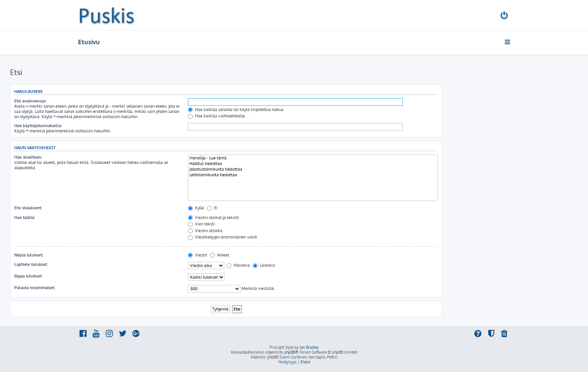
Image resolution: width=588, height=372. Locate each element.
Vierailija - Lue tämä (313, 158)
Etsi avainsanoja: (30, 101)
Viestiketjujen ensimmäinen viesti (223, 237)
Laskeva (264, 265)
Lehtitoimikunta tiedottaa (313, 175)
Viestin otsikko (205, 231)
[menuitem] (505, 16)
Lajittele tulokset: (31, 264)
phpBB (290, 352)
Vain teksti (201, 224)
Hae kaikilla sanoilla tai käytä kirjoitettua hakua (236, 109)
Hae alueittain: (28, 157)
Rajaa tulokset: (28, 276)
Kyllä (196, 208)
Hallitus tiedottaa (313, 164)
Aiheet (220, 255)
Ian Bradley (309, 347)
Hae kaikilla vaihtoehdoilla (216, 116)
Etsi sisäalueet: (28, 208)
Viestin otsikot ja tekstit (213, 217)
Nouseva (238, 265)
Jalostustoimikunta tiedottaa (313, 169)
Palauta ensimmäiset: (35, 288)
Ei (212, 208)
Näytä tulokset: (29, 255)
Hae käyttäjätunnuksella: (38, 126)
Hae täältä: (25, 217)
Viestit (197, 255)
